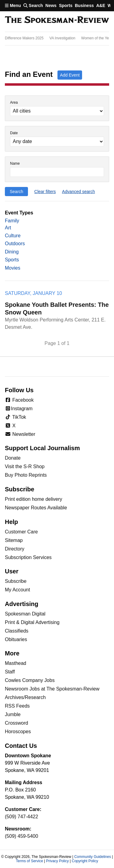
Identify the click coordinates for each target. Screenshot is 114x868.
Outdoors (15, 244)
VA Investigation (62, 38)
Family (12, 221)
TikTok (16, 417)
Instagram (19, 409)
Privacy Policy (57, 861)
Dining (12, 252)
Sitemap (14, 540)
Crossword (16, 723)
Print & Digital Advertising (32, 622)
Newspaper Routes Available (36, 508)
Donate (13, 458)
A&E (101, 5)
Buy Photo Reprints (26, 475)
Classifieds (17, 631)
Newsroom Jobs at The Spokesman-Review (52, 689)
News (51, 5)
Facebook (19, 400)
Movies (13, 268)
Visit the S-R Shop (25, 466)
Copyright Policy (85, 861)
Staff (10, 672)
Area (14, 103)
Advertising (22, 604)
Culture (13, 236)
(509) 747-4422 (21, 817)
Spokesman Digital (25, 614)
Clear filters (45, 192)
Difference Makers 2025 (24, 38)
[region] (57, 39)
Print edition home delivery (34, 499)
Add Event (70, 75)
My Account (17, 590)
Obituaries (16, 639)
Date (14, 133)
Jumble (13, 714)
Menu (13, 5)
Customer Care (21, 532)
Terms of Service (29, 861)
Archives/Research (25, 697)
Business (84, 5)
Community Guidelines (93, 857)
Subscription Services (28, 557)
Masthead (16, 663)
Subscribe (16, 581)
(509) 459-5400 (21, 836)
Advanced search (78, 192)
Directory (15, 549)
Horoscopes (18, 732)
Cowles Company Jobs (30, 680)
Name (15, 164)
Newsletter (20, 434)
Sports (66, 5)
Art (8, 228)
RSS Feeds (17, 706)
